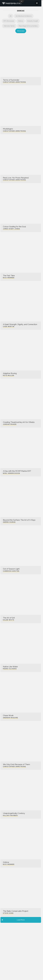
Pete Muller (9, 375)
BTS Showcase (9, 21)
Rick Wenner (9, 278)
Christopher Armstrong (14, 82)
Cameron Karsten (11, 571)
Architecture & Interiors (24, 16)
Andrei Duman (9, 522)
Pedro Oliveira (10, 669)
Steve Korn (8, 913)
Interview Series (9, 26)
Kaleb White (9, 620)
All (11, 16)
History (21, 21)
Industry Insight (33, 21)
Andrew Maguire (10, 718)
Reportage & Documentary (28, 26)
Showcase (21, 31)
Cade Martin (9, 327)
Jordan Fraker (10, 424)
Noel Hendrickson (11, 473)
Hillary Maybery (10, 816)
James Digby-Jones (12, 229)
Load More (13, 920)
